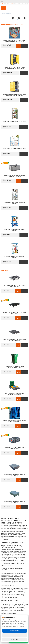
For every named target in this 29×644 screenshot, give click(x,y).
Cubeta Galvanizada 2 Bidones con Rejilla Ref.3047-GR (14, 502)
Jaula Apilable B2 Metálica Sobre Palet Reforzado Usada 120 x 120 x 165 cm (14, 41)
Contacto (13, 19)
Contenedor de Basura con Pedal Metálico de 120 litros (14, 367)
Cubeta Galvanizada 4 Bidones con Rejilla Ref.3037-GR (14, 475)
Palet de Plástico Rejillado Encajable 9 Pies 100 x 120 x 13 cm (14, 340)
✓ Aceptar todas (14, 631)
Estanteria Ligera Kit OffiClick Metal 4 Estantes (14, 257)
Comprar (24, 46)
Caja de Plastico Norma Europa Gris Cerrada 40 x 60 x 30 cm (14, 176)
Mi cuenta (19, 19)
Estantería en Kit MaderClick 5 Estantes (14, 121)
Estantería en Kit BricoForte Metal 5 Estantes (14, 230)
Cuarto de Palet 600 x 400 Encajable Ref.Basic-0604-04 (15, 286)
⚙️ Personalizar (14, 639)
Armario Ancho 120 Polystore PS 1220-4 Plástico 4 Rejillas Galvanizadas (14, 68)
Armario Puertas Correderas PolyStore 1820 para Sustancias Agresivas (15, 95)
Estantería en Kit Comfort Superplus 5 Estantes (15, 203)
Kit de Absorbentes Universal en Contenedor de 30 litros (15, 394)
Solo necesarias (14, 635)
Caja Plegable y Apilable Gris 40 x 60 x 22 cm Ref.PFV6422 (15, 448)
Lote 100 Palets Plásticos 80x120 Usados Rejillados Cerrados (14, 421)
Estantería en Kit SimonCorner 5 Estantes (14, 148)
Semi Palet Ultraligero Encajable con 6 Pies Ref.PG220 (14, 313)
